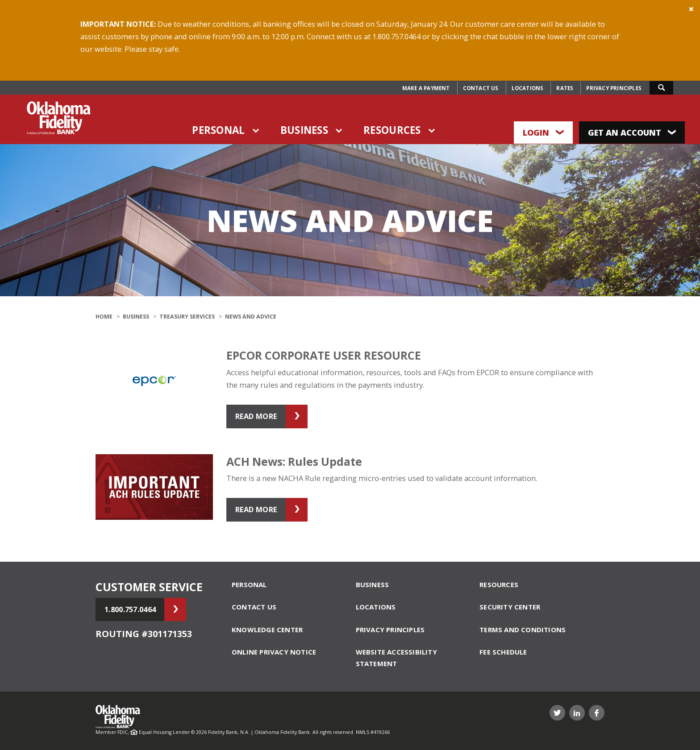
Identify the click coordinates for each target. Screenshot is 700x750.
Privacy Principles (614, 88)
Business (304, 130)
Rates (565, 88)
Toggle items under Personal (257, 131)
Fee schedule (503, 652)
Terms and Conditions (523, 630)
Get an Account (632, 133)
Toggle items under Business (340, 131)
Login (543, 133)
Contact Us (481, 88)
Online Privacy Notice (274, 652)
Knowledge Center (267, 630)
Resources (392, 130)
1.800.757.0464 (130, 609)
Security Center (510, 607)
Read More (256, 416)
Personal (218, 130)
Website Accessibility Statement (396, 658)
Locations (528, 88)
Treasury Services (187, 317)
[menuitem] (426, 88)
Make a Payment (426, 88)
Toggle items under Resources (433, 131)
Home (104, 317)
